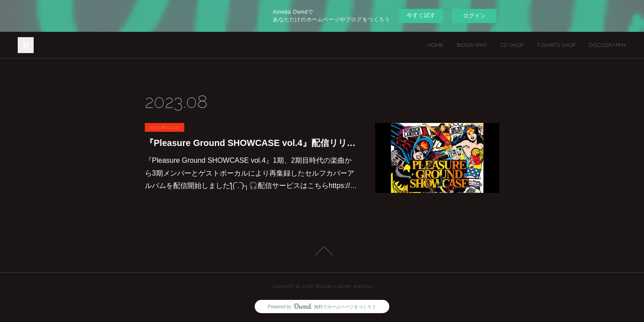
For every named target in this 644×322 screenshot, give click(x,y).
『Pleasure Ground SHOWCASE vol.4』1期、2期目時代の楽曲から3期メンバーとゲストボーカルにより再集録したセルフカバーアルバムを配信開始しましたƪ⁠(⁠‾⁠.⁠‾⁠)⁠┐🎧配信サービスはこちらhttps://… (251, 173)
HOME (435, 45)
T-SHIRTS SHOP (556, 45)
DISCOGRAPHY (607, 45)
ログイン (474, 16)
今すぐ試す (421, 15)
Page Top (322, 251)
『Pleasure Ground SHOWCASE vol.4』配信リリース (251, 143)
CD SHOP (512, 45)
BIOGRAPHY (472, 45)
